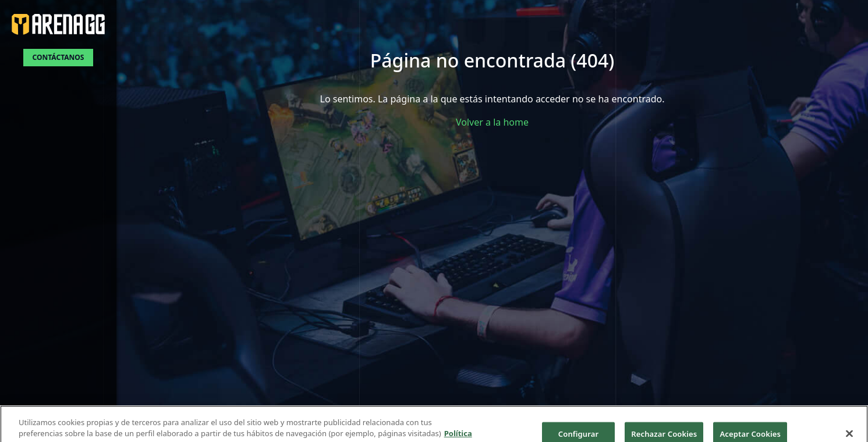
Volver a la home (492, 122)
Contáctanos (59, 57)
